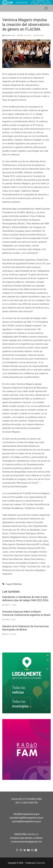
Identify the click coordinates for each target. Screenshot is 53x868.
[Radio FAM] (32, 850)
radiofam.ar (33, 834)
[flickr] (36, 850)
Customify (40, 863)
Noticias (39, 35)
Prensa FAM (9, 35)
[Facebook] (17, 850)
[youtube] (28, 850)
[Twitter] (25, 850)
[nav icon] (46, 8)
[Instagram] (21, 850)
